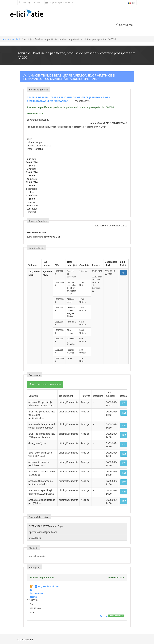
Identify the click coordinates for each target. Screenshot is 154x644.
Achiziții (16, 39)
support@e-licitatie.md (60, 2)
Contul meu (125, 25)
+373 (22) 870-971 (31, 2)
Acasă (6, 39)
